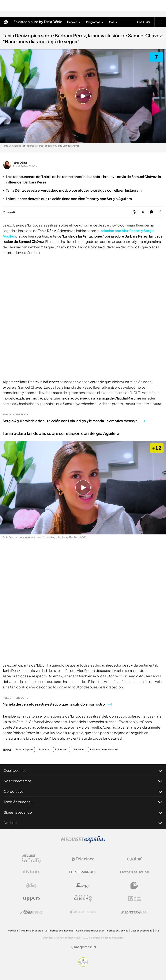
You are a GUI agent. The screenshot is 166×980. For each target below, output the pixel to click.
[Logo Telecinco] (83, 859)
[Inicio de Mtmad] (6, 22)
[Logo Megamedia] (85, 947)
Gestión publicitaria (141, 931)
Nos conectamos (83, 781)
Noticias (83, 823)
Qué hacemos (83, 770)
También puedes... (83, 802)
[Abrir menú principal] (160, 22)
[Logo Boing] (32, 885)
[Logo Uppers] (32, 899)
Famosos (44, 750)
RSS (157, 931)
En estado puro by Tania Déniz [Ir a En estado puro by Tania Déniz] (38, 22)
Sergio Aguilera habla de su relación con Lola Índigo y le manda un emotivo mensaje (74, 421)
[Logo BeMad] (134, 885)
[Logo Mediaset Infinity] (32, 859)
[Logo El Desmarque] (83, 872)
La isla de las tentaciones (104, 750)
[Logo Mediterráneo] (134, 912)
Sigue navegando (83, 812)
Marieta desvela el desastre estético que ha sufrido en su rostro (57, 704)
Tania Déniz (20, 163)
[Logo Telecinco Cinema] (83, 899)
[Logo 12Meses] (135, 899)
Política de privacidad (62, 931)
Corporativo (83, 791)
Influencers (62, 750)
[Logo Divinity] (32, 872)
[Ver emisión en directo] (144, 22)
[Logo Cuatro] (134, 859)
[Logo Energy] (83, 885)
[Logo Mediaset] (83, 842)
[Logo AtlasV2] (31, 912)
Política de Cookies (118, 931)
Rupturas (79, 750)
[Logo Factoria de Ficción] (134, 872)
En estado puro (24, 750)
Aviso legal (13, 931)
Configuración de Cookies (90, 931)
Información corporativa (34, 931)
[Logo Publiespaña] (83, 912)
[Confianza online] (83, 966)
